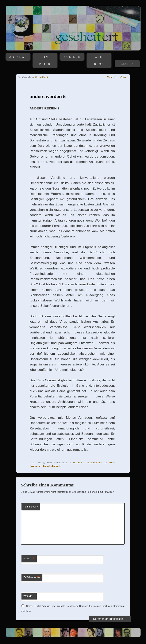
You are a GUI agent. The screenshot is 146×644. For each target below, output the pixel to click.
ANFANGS (18, 57)
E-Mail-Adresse (32, 577)
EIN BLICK (45, 60)
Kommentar (31, 507)
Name (29, 559)
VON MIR (72, 57)
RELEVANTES (94, 463)
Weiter (124, 77)
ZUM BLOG (99, 60)
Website (28, 596)
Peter (112, 463)
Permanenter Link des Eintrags (45, 466)
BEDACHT (78, 463)
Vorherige (110, 77)
